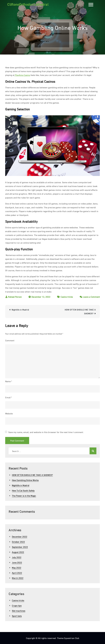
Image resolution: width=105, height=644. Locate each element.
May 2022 (17, 567)
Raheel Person (15, 297)
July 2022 (17, 557)
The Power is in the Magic (24, 496)
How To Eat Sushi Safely (23, 490)
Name (9, 381)
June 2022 (17, 562)
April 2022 (17, 573)
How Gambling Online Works (25, 480)
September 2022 (20, 547)
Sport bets (17, 616)
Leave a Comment (91, 297)
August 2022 (18, 552)
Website (9, 413)
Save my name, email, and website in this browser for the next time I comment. (46, 432)
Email (8, 397)
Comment (10, 340)
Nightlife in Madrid (20, 309)
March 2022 (18, 578)
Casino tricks (67, 297)
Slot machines (19, 611)
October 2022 (18, 542)
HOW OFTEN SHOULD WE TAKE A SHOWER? (80, 311)
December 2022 (20, 536)
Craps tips (17, 605)
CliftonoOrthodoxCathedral (28, 4)
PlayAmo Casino (22, 75)
